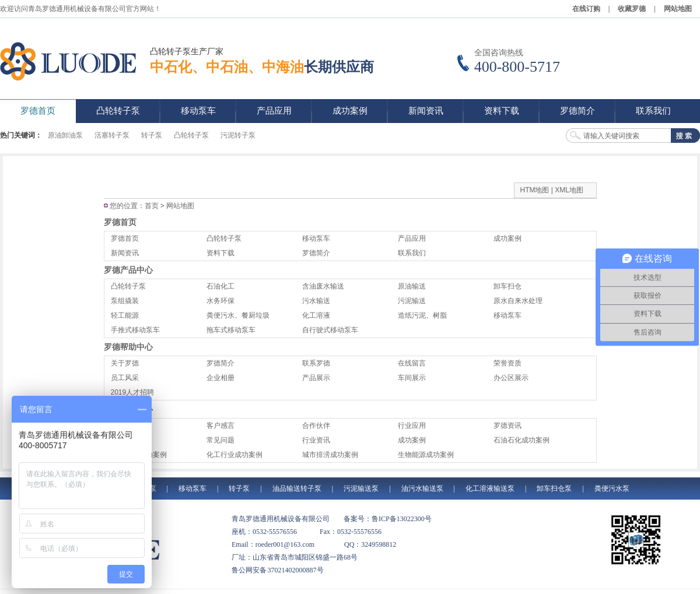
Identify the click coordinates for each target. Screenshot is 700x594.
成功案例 (508, 238)
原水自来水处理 (518, 301)
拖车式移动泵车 (231, 330)
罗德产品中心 (128, 270)
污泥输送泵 (361, 488)
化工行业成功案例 (235, 455)
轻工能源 (125, 315)
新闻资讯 (125, 253)
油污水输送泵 (422, 488)
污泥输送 (412, 301)
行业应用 (412, 426)
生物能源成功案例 (426, 455)
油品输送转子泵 (297, 488)
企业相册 (220, 378)
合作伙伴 (316, 426)
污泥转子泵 (238, 135)
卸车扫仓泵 (554, 488)
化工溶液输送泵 (490, 488)
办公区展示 (511, 378)
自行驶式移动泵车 (330, 330)
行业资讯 (316, 440)
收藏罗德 (632, 9)
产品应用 (412, 238)
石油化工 (220, 286)
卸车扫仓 (508, 286)
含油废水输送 (323, 286)
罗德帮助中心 (128, 347)
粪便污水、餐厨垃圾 (238, 315)
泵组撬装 (125, 301)
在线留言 (412, 363)
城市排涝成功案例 (330, 455)
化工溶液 (316, 315)
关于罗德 (125, 363)
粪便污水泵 (612, 488)
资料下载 (220, 253)
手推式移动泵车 (135, 330)
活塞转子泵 (112, 135)
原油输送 (412, 286)
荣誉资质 (508, 363)
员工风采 (125, 378)
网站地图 (678, 9)
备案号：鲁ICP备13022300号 (388, 519)
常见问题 (220, 440)
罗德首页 (120, 222)
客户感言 (220, 426)
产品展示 (316, 378)
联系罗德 (316, 363)
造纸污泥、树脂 (422, 315)
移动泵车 (316, 238)
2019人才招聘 (133, 392)
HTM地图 (535, 190)
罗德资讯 (508, 426)
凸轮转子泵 (191, 135)
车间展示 (412, 378)
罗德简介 (316, 253)
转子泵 (152, 135)
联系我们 (412, 253)
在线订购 (586, 9)
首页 (152, 206)
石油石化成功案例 (521, 440)
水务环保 (220, 301)
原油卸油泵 (65, 135)
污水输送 (316, 301)
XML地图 (569, 190)
